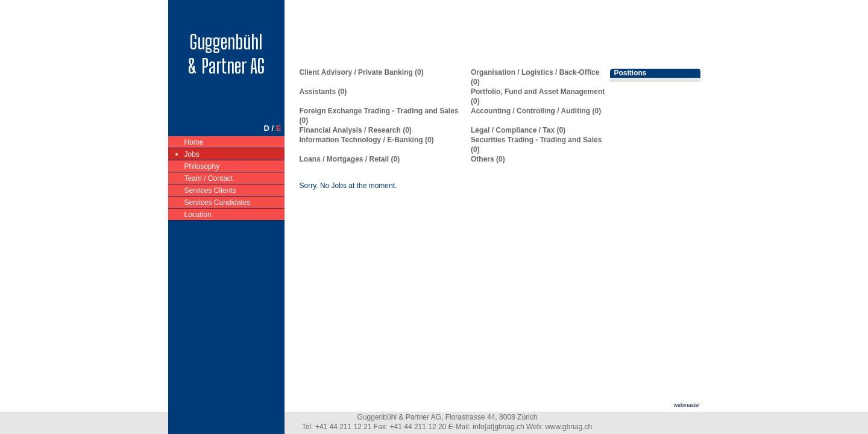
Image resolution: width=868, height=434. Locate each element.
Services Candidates (218, 202)
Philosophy (203, 165)
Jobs (192, 153)
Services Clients (211, 190)
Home (194, 141)
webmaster (687, 405)
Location (198, 214)
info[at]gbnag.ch (498, 427)
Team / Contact (209, 178)
